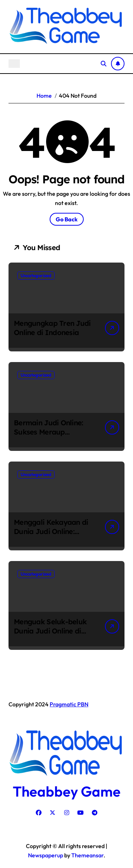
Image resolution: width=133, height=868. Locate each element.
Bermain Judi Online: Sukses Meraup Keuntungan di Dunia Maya (49, 436)
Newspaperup (46, 855)
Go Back (67, 219)
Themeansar (87, 855)
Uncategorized (36, 275)
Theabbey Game (67, 791)
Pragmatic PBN (69, 704)
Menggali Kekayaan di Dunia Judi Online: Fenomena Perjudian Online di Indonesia (51, 536)
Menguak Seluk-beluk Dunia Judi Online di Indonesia (50, 631)
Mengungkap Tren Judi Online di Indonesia (52, 328)
